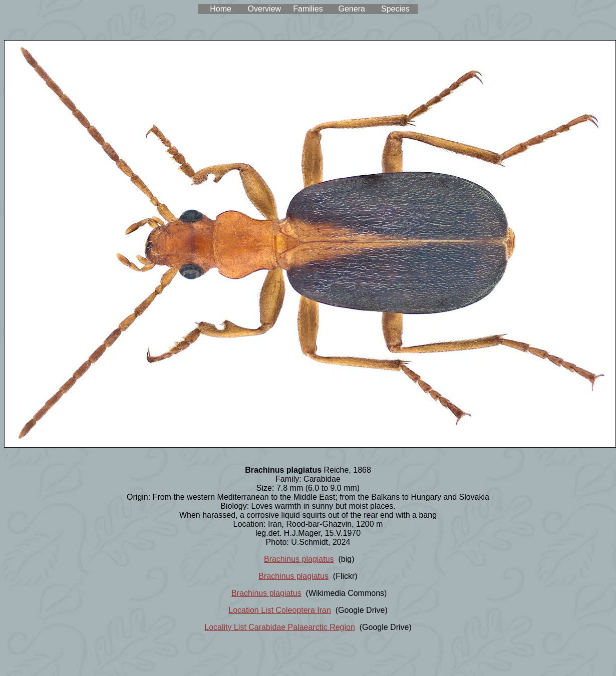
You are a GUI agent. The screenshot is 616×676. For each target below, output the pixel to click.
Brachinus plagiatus (299, 559)
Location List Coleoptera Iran (280, 610)
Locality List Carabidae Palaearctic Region (280, 627)
